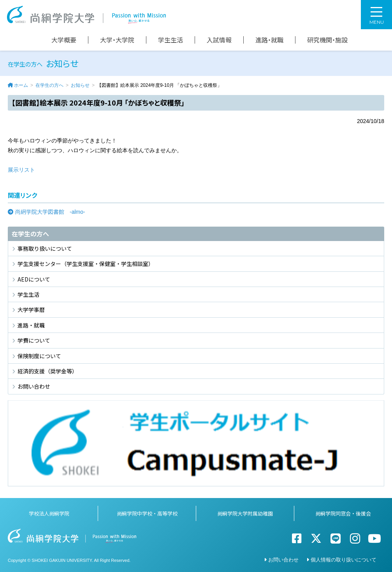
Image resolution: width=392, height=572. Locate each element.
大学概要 (64, 40)
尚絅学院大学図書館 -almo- (50, 212)
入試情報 (219, 40)
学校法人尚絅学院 (49, 513)
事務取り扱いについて (45, 248)
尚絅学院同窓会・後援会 (343, 513)
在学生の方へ (49, 85)
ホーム (21, 85)
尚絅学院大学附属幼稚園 (245, 513)
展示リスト (21, 170)
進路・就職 (269, 40)
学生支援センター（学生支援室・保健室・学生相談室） (86, 264)
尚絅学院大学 (86, 15)
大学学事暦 (31, 310)
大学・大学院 (117, 40)
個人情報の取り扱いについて (344, 560)
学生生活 (171, 40)
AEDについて (34, 279)
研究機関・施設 (327, 40)
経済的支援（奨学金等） (47, 371)
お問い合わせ (34, 386)
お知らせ (80, 85)
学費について (34, 340)
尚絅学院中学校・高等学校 (147, 513)
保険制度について (39, 356)
